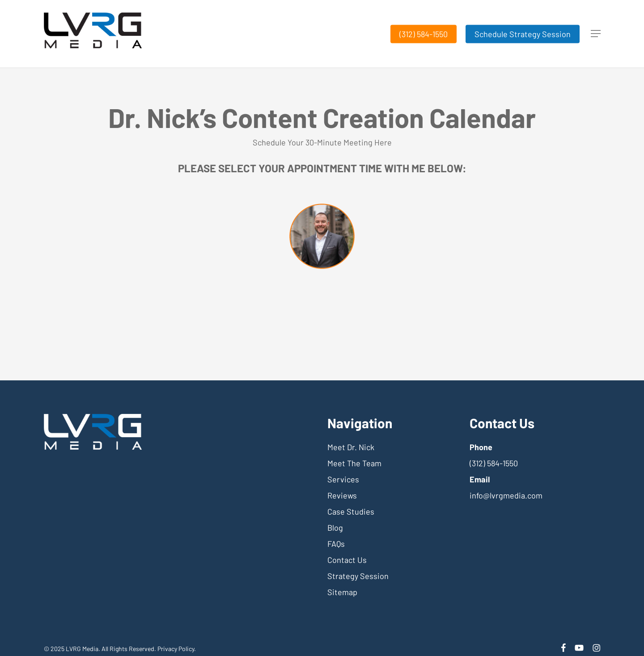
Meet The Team (354, 463)
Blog (335, 528)
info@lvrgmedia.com (506, 495)
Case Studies (351, 511)
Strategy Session (358, 576)
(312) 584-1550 (494, 463)
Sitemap (342, 592)
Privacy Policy (176, 649)
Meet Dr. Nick (351, 447)
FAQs (336, 544)
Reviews (342, 495)
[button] (596, 34)
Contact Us (347, 560)
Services (343, 479)
